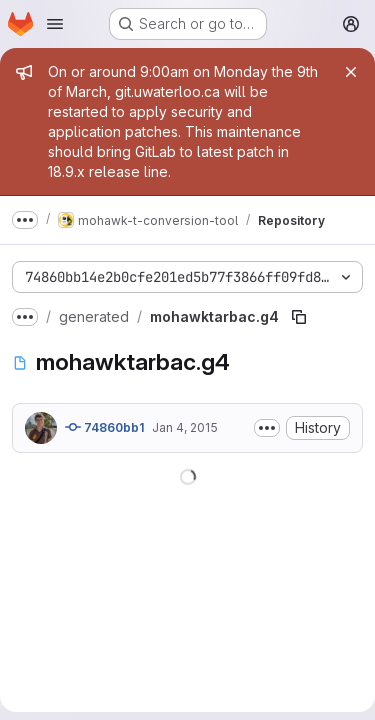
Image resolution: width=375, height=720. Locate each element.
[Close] (351, 72)
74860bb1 (104, 427)
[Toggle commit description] (267, 428)
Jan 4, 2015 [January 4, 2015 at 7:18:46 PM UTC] (185, 427)
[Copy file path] (299, 317)
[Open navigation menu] (55, 24)
